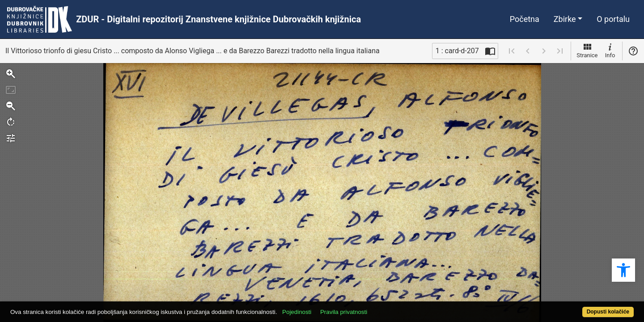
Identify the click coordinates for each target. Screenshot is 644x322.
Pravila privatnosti (376, 307)
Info (610, 50)
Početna (525, 19)
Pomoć (633, 51)
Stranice (587, 50)
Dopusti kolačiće (573, 307)
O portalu (613, 19)
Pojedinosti (329, 307)
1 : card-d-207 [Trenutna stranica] (457, 51)
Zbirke (565, 19)
